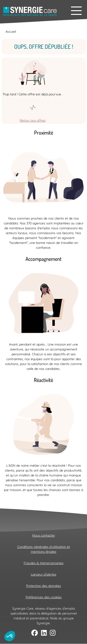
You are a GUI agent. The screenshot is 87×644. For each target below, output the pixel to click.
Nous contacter (44, 535)
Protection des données (43, 586)
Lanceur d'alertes (44, 574)
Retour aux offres (33, 120)
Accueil (11, 32)
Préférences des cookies (44, 597)
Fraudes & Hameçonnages (44, 563)
